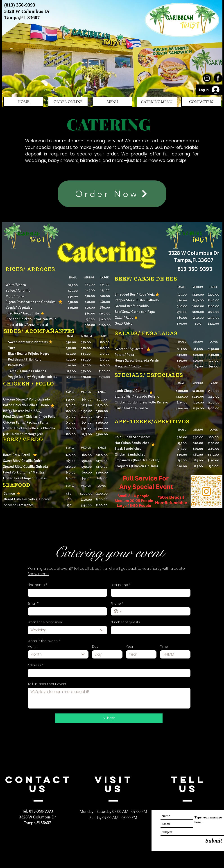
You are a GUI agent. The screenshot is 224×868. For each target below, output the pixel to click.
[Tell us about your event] (109, 698)
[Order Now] (112, 194)
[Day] (106, 654)
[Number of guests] (149, 630)
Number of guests (125, 622)
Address (36, 665)
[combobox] (68, 630)
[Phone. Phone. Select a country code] (118, 611)
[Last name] (149, 593)
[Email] (66, 611)
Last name (121, 585)
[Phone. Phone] (155, 611)
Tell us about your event (47, 684)
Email (33, 604)
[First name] (66, 593)
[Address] (108, 673)
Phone (117, 604)
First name (37, 585)
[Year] (140, 654)
